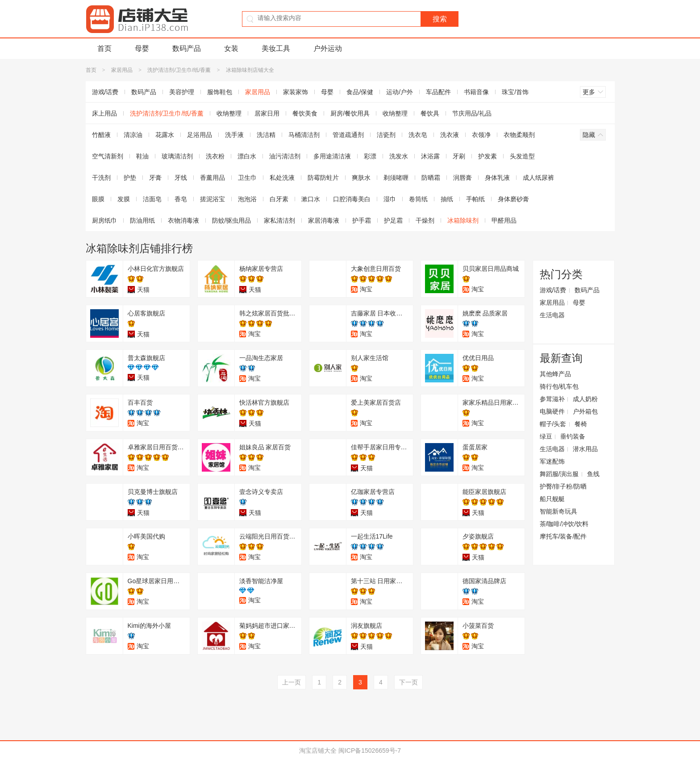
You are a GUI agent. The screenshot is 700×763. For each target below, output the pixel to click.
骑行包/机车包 (559, 386)
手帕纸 (475, 199)
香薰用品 (212, 178)
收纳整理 (229, 113)
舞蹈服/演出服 (559, 474)
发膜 (124, 199)
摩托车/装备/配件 (563, 536)
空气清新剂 (108, 156)
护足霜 (393, 220)
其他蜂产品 (555, 374)
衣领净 (481, 135)
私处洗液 (282, 178)
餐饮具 (430, 113)
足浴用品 (200, 135)
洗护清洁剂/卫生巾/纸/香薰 (179, 70)
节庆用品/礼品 (472, 113)
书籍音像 (476, 92)
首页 (104, 48)
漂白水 (247, 156)
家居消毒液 (324, 220)
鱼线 (593, 474)
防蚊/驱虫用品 (232, 220)
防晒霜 (431, 178)
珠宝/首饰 (515, 92)
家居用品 (122, 70)
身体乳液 (497, 178)
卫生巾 (247, 178)
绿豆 (546, 436)
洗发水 (399, 156)
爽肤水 (361, 178)
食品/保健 (360, 92)
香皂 (181, 199)
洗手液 (234, 135)
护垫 (130, 178)
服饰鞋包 (220, 92)
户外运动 (328, 48)
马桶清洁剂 (304, 135)
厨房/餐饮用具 (350, 113)
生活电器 (552, 315)
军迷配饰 (552, 461)
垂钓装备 (573, 436)
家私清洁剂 (279, 220)
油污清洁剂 (285, 156)
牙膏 (155, 178)
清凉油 (133, 135)
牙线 (181, 178)
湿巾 (390, 199)
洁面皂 (152, 199)
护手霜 (362, 220)
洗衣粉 (215, 156)
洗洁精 (266, 135)
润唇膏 (462, 178)
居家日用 (267, 113)
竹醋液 (101, 135)
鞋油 (142, 156)
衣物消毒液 (183, 220)
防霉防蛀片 (323, 178)
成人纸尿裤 (538, 178)
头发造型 (522, 156)
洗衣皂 (418, 135)
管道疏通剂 (348, 135)
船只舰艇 (552, 499)
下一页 (408, 682)
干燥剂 (425, 220)
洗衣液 (450, 135)
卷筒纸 (418, 199)
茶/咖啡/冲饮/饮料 (564, 524)
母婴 (142, 48)
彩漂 (370, 156)
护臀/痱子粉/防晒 (563, 486)
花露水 (165, 135)
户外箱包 (585, 411)
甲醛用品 (504, 220)
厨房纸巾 (104, 220)
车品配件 (438, 92)
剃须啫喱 (396, 178)
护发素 (487, 156)
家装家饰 (296, 92)
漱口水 (311, 199)
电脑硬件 (552, 411)
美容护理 (182, 92)
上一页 (292, 682)
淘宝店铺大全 (318, 751)
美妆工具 (276, 48)
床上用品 (104, 113)
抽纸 (447, 199)
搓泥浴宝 (212, 199)
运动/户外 (400, 92)
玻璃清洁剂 (177, 156)
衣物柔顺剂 (519, 135)
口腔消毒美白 (352, 199)
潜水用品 (585, 449)
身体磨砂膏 (513, 199)
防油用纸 (142, 220)
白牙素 (279, 199)
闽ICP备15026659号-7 (370, 751)
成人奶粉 (585, 399)
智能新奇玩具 (558, 511)
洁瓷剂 (386, 135)
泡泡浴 (247, 199)
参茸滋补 (552, 399)
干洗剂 (101, 178)
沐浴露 (430, 156)
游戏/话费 (105, 92)
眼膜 (98, 199)
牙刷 (459, 156)
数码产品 (187, 48)
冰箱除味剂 (463, 220)
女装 (231, 48)
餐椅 (581, 424)
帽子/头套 (553, 424)
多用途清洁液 (332, 156)
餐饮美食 (305, 113)
